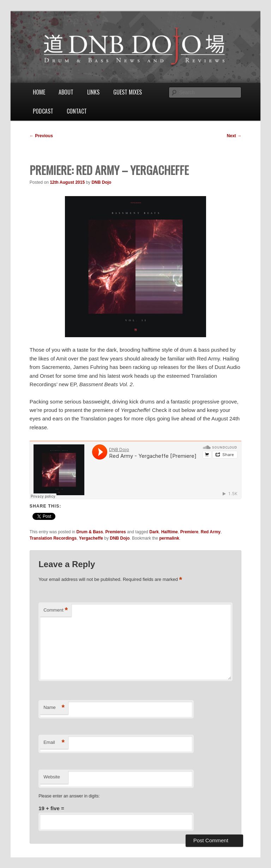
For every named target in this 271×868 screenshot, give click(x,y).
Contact (77, 111)
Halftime (170, 532)
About (66, 92)
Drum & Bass (90, 532)
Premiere (189, 532)
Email (54, 743)
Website (52, 777)
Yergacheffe (91, 538)
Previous (41, 136)
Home (39, 92)
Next (234, 136)
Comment (56, 610)
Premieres (116, 532)
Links (93, 92)
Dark (154, 532)
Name (54, 708)
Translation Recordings (53, 538)
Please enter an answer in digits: (69, 796)
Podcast (43, 111)
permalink (169, 538)
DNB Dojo (101, 182)
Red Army (211, 532)
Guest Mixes (128, 92)
